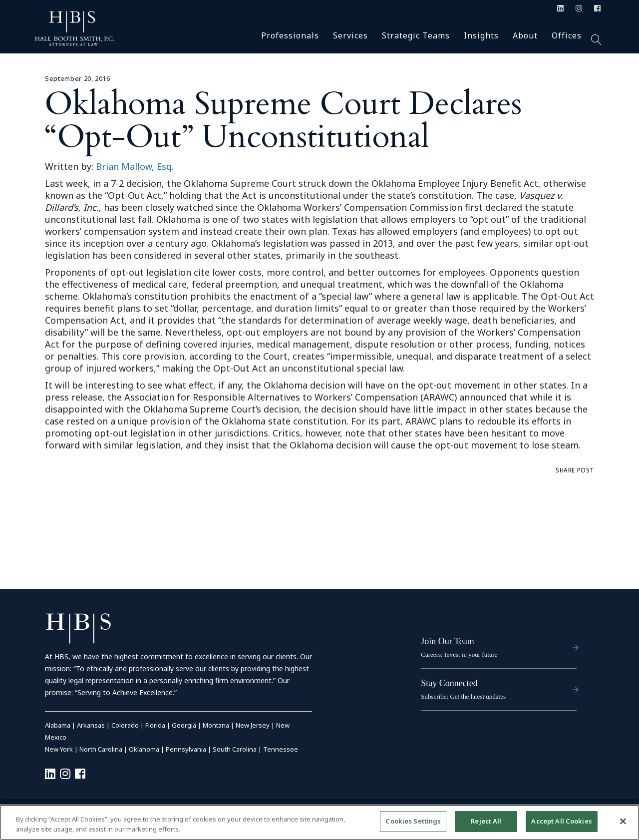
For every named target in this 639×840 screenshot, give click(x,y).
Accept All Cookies (561, 821)
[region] (319, 822)
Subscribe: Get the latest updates (463, 696)
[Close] (623, 821)
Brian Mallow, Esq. (135, 166)
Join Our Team (447, 641)
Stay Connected (449, 683)
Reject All (486, 821)
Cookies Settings (413, 821)
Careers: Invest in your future (459, 654)
